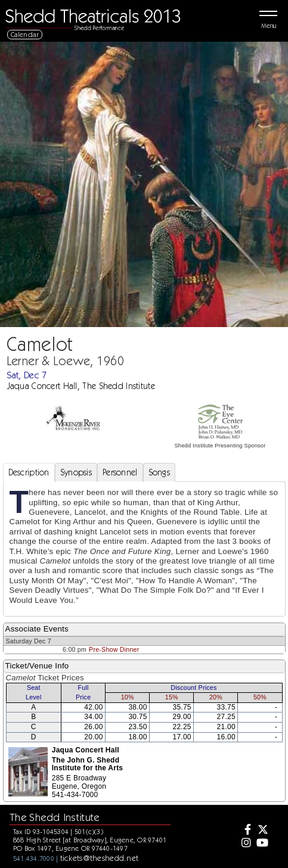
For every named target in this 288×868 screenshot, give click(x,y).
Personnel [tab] (120, 472)
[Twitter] (262, 830)
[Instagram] (245, 844)
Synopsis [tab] (76, 472)
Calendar (25, 34)
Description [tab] (29, 472)
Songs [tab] (159, 472)
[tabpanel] (144, 549)
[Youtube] (262, 844)
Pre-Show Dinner (114, 649)
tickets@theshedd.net (100, 858)
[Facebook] (245, 830)
